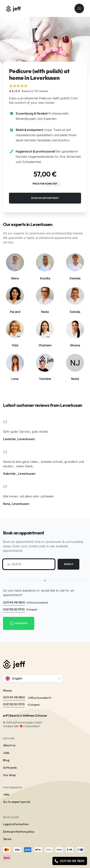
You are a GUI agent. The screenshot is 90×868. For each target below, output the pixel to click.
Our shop (9, 775)
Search (68, 564)
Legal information (16, 824)
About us (9, 745)
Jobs (6, 753)
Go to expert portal (17, 802)
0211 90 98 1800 (70, 861)
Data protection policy (19, 832)
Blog (6, 760)
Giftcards (10, 768)
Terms (7, 839)
